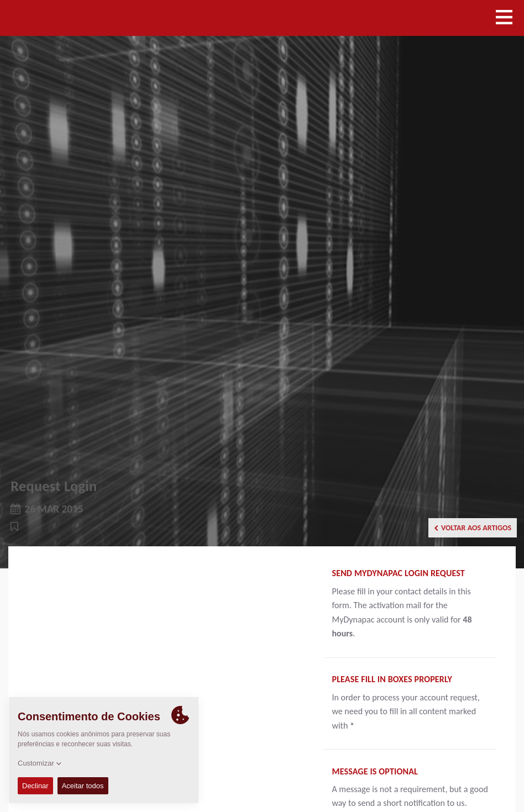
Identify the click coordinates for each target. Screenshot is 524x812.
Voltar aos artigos (473, 528)
